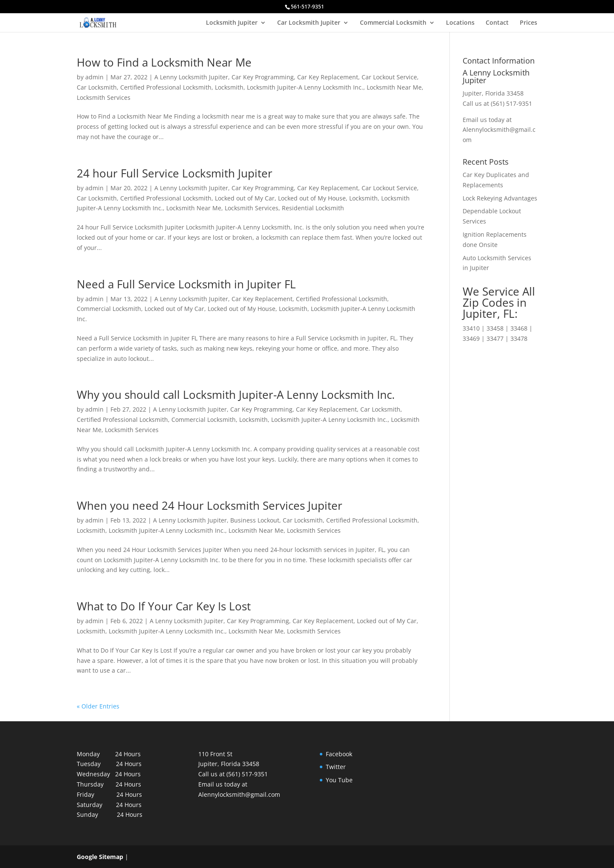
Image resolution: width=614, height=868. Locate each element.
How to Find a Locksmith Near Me (164, 62)
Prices (529, 23)
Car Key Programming (263, 77)
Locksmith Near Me (394, 87)
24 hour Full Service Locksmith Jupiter (175, 173)
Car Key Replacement (328, 77)
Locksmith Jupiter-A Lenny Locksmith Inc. (305, 87)
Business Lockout (255, 520)
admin (94, 77)
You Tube (339, 780)
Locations (460, 23)
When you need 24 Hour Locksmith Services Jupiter (210, 505)
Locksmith (229, 87)
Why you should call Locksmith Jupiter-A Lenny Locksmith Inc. (236, 395)
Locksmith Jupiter (232, 23)
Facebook (339, 754)
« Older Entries (98, 706)
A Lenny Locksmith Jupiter (191, 77)
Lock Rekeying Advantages (500, 198)
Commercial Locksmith (393, 23)
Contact (497, 23)
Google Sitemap (100, 857)
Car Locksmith (97, 87)
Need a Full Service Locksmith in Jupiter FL (186, 284)
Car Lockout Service (389, 77)
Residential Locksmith (313, 208)
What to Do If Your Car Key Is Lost (164, 606)
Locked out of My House (312, 198)
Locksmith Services (104, 97)
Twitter (336, 767)
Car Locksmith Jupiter (309, 23)
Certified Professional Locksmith (166, 87)
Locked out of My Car (245, 198)
